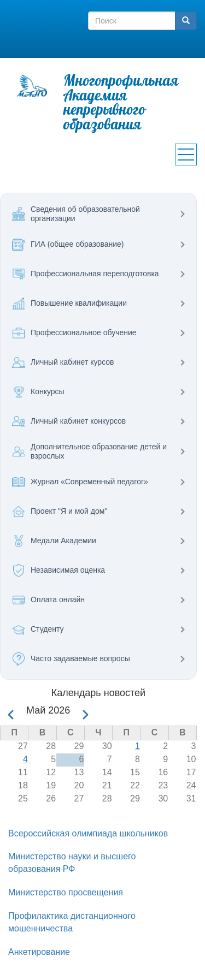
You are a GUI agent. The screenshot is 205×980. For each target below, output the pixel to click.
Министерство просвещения (66, 892)
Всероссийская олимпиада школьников (88, 833)
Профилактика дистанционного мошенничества (72, 922)
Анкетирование (39, 952)
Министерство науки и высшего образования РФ (72, 863)
